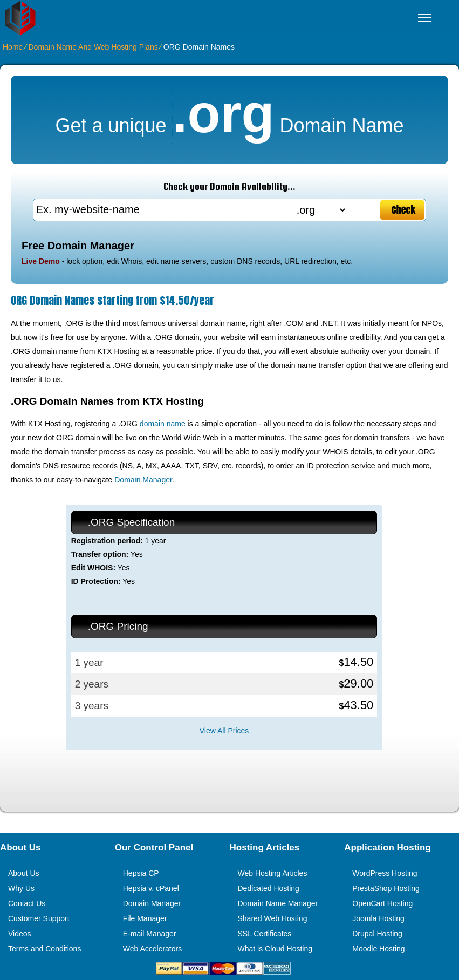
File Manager (145, 918)
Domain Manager (143, 480)
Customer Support (39, 918)
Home (13, 47)
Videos (20, 934)
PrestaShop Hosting (386, 888)
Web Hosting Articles (273, 873)
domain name (163, 424)
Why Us (21, 888)
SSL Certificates (265, 934)
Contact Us (27, 903)
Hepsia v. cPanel (151, 888)
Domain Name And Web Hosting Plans (93, 47)
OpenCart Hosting (382, 903)
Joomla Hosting (378, 918)
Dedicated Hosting (269, 888)
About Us (24, 873)
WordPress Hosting (385, 873)
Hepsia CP (141, 873)
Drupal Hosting (377, 934)
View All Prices (224, 731)
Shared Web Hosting (273, 918)
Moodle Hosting (378, 949)
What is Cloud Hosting (275, 949)
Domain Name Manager (278, 903)
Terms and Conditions (44, 949)
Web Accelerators (152, 949)
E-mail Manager (150, 934)
